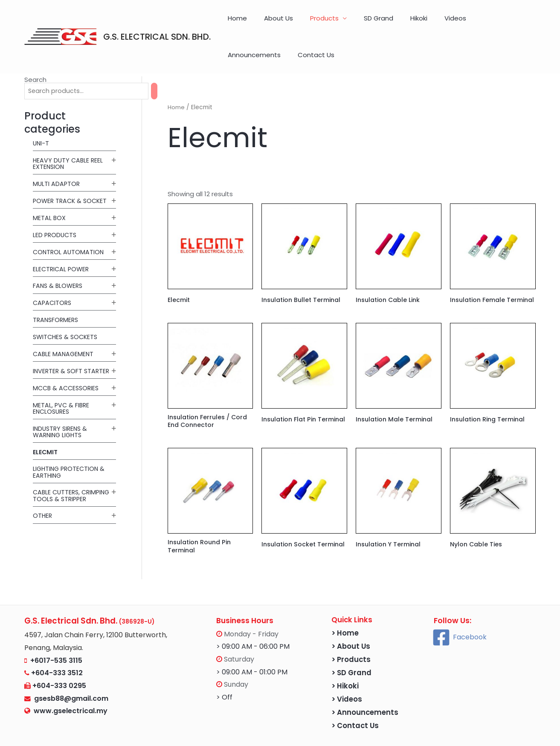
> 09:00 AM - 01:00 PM (252, 654)
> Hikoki (345, 668)
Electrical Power (62, 241)
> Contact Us (355, 708)
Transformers (57, 292)
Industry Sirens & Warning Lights (62, 409)
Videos (414, 22)
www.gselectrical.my (71, 693)
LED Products (56, 207)
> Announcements (365, 695)
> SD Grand (351, 655)
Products (309, 22)
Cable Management (64, 326)
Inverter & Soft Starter (58, 346)
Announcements (460, 22)
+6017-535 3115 (56, 642)
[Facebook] (459, 619)
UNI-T (41, 116)
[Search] (163, 63)
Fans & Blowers (59, 258)
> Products (351, 642)
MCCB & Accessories (68, 366)
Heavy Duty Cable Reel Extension (69, 136)
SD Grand (355, 22)
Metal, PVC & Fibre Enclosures (62, 386)
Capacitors (53, 275)
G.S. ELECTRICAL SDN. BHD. (157, 23)
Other (43, 500)
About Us (272, 22)
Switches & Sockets (67, 309)
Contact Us (514, 22)
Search (35, 51)
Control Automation (69, 224)
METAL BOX (49, 190)
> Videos (347, 681)
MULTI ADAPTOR (57, 156)
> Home (345, 615)
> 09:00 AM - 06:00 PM (253, 628)
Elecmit (46, 430)
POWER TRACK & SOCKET (72, 173)
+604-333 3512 (57, 655)
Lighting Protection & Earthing (70, 450)
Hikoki (386, 22)
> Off (224, 679)
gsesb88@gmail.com (70, 680)
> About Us (351, 628)
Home (239, 22)
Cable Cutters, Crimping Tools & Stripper (62, 476)
